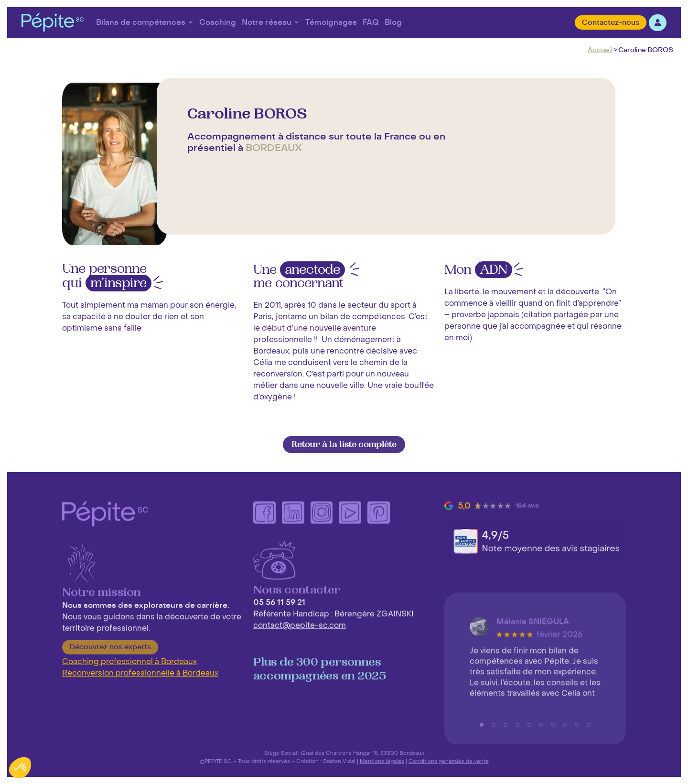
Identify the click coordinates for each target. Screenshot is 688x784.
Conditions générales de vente (449, 761)
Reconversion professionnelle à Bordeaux (140, 673)
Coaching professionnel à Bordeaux (129, 662)
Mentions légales (382, 761)
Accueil (600, 50)
